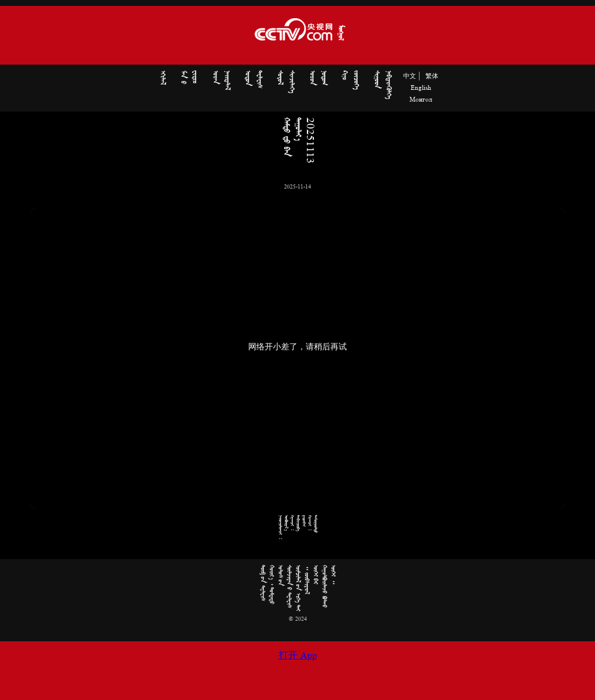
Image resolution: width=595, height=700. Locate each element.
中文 (410, 76)
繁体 (432, 76)
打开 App (298, 656)
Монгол (421, 100)
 (163, 78)
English (421, 88)
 (221, 80)
